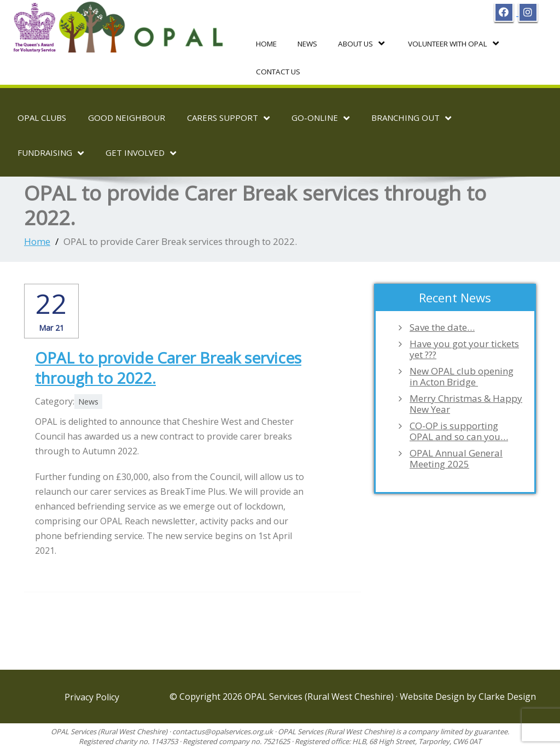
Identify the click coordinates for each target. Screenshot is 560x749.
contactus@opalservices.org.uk (223, 731)
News (307, 43)
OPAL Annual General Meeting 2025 (456, 458)
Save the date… (442, 326)
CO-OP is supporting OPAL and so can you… (459, 430)
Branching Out (411, 118)
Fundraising (51, 153)
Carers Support (228, 118)
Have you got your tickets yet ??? (464, 348)
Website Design (433, 696)
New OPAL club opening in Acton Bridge (462, 376)
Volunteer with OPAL (450, 43)
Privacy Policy (92, 697)
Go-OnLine (320, 118)
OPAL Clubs (42, 117)
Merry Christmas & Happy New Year (466, 403)
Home (266, 43)
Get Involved (141, 153)
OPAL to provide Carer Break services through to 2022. (168, 367)
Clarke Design (507, 696)
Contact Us (277, 71)
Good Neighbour (127, 117)
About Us (360, 43)
